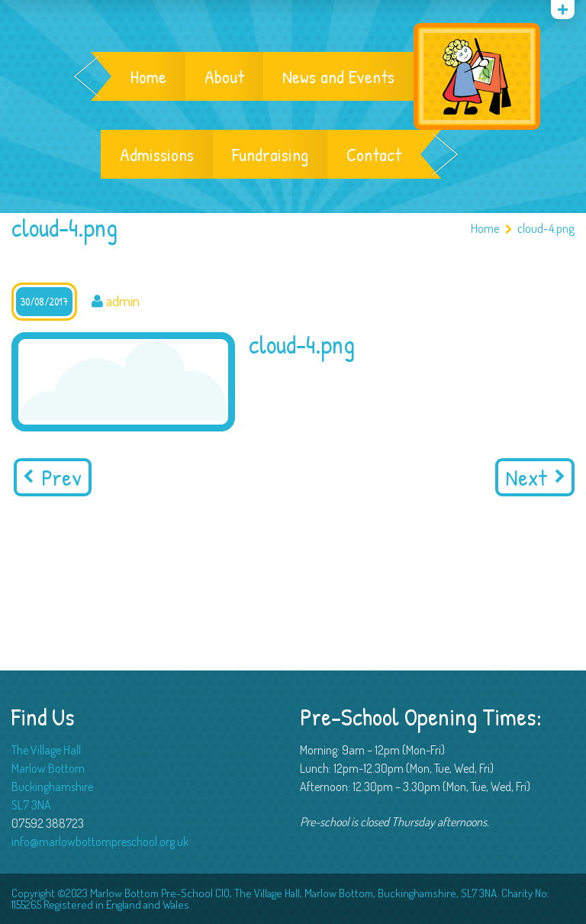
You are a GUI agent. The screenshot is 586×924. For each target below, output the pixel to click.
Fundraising (270, 154)
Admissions (157, 154)
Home (148, 76)
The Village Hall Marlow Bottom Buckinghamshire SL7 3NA (52, 777)
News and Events (338, 76)
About (224, 76)
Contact (374, 154)
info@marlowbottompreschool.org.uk (100, 842)
